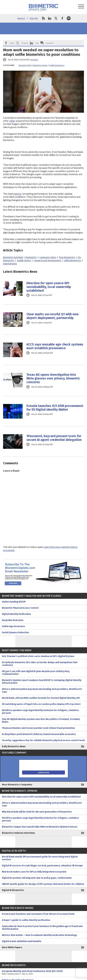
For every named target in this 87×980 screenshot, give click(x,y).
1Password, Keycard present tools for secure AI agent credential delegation (54, 438)
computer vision (48, 257)
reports (18, 194)
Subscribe (34, 18)
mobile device (24, 260)
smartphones (10, 264)
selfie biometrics (72, 260)
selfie (12, 121)
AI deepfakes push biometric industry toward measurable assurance (39, 734)
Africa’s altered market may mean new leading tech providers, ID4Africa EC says (42, 690)
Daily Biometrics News (14, 746)
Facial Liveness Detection (15, 633)
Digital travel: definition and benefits (22, 941)
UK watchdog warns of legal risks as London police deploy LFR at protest (41, 704)
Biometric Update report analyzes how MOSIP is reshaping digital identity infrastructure (42, 682)
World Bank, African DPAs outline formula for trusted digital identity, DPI (41, 698)
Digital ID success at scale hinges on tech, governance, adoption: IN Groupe (42, 866)
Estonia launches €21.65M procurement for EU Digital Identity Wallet (55, 408)
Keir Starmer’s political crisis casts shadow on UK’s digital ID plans (38, 656)
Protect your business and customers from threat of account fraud (38, 914)
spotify (69, 18)
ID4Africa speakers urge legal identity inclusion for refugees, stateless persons (40, 712)
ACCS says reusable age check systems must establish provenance (55, 346)
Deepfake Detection (13, 620)
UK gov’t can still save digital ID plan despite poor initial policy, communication (36, 673)
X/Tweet (25, 43)
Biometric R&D (25, 65)
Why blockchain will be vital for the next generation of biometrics (37, 812)
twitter (56, 18)
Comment (50, 43)
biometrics (31, 257)
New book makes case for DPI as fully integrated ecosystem (34, 872)
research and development (47, 260)
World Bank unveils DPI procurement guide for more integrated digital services (40, 858)
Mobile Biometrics (57, 65)
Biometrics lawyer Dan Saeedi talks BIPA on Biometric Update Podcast (40, 827)
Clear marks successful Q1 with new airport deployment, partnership (52, 316)
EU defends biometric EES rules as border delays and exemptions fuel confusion (40, 664)
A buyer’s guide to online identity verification (26, 920)
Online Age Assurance (13, 626)
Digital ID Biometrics (13, 890)
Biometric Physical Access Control (20, 608)
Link (37, 43)
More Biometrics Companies (17, 785)
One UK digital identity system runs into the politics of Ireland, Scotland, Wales (41, 721)
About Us (21, 18)
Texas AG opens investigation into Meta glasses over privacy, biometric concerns (53, 378)
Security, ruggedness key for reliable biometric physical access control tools (43, 740)
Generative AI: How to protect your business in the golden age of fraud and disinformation (42, 928)
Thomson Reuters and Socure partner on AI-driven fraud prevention (38, 728)
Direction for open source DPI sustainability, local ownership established (49, 287)
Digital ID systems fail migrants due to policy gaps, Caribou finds (37, 878)
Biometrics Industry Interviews (19, 833)
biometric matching (13, 257)
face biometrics (67, 257)
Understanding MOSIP (14, 602)
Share (12, 43)
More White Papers (12, 947)
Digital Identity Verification (16, 614)
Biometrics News (40, 65)
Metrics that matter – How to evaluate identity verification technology (39, 935)
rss (43, 18)
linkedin (50, 18)
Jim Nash (34, 60)
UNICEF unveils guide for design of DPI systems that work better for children (43, 884)
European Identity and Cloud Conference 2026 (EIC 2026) (43, 973)
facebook (62, 18)
